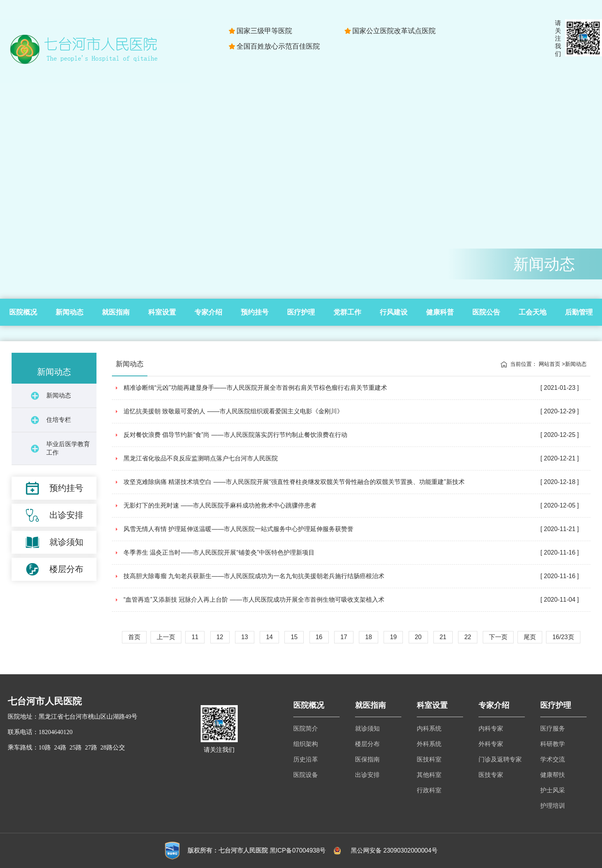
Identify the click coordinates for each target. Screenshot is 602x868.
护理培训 (553, 806)
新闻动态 (69, 312)
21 (443, 637)
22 (468, 637)
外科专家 (491, 744)
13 (245, 637)
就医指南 (116, 312)
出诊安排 (367, 775)
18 (369, 637)
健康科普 (440, 312)
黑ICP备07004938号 (298, 850)
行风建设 (394, 312)
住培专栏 (59, 420)
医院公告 (486, 312)
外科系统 (429, 744)
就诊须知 (367, 728)
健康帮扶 (553, 775)
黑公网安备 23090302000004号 (394, 850)
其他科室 (429, 775)
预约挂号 (255, 312)
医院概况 (23, 312)
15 (294, 637)
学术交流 (553, 759)
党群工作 (347, 312)
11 (195, 637)
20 (418, 637)
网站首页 (550, 364)
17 (344, 637)
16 (319, 637)
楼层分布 (367, 744)
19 (393, 637)
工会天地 (533, 312)
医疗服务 (553, 728)
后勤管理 (579, 312)
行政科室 (429, 790)
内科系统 (429, 728)
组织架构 (306, 744)
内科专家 (491, 728)
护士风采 (553, 790)
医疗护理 (301, 312)
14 (269, 637)
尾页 (530, 637)
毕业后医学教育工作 (68, 448)
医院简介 (306, 728)
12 (220, 637)
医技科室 (429, 759)
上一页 (166, 637)
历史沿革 (306, 759)
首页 (134, 637)
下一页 (498, 637)
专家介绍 (208, 312)
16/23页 (563, 637)
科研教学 (553, 744)
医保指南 (367, 759)
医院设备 (306, 775)
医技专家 (491, 775)
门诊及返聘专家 (500, 759)
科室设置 (162, 312)
